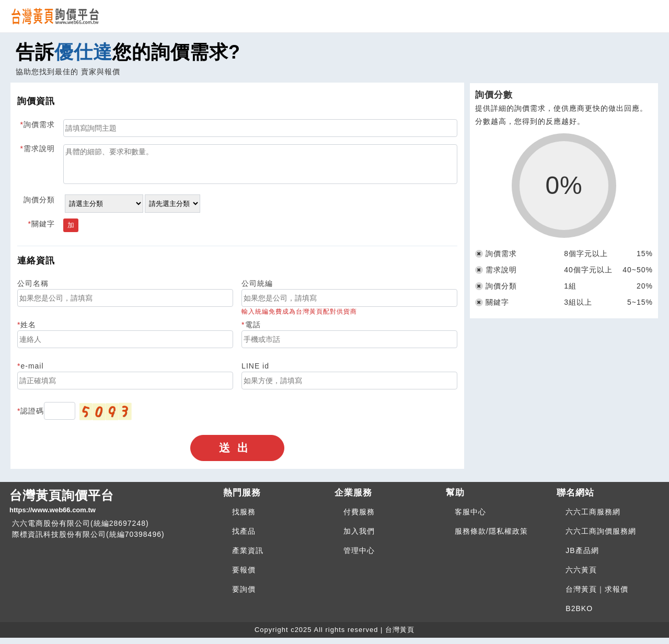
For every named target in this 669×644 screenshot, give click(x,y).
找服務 (244, 518)
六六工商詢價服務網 (601, 537)
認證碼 (32, 417)
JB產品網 (582, 557)
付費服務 (359, 518)
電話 (253, 331)
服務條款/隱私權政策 (491, 537)
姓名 (28, 331)
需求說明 (39, 148)
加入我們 (359, 537)
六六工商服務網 (593, 518)
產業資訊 (248, 557)
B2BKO (579, 615)
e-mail (32, 372)
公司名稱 (33, 290)
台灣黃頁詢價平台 (112, 508)
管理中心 (359, 557)
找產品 (244, 537)
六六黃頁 (581, 576)
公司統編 (257, 290)
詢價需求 (39, 124)
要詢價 (244, 595)
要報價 (244, 576)
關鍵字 (43, 230)
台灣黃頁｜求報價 (597, 595)
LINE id (255, 372)
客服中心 (470, 518)
